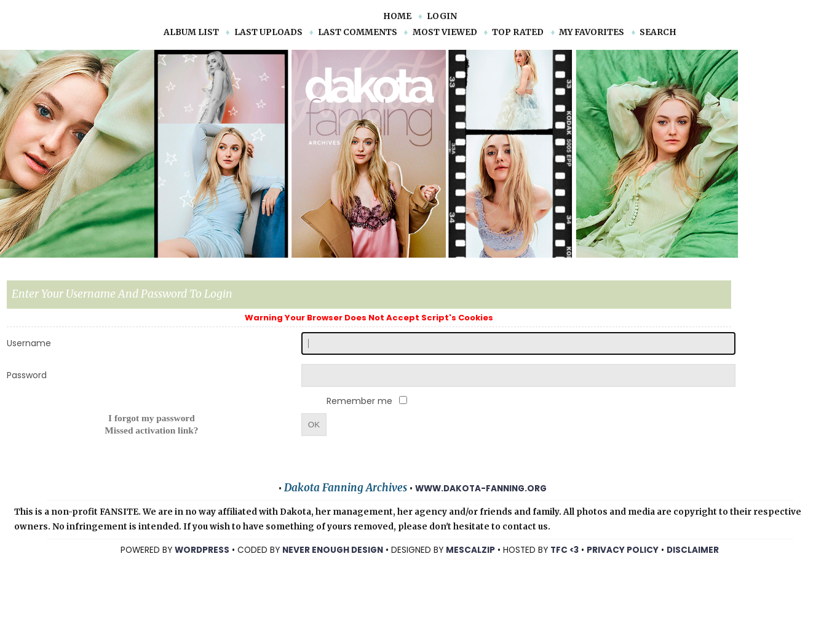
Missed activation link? (151, 430)
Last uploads (268, 32)
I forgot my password (152, 418)
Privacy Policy (623, 550)
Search (658, 32)
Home (397, 16)
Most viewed (445, 32)
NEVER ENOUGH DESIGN (333, 550)
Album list (191, 32)
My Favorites (592, 32)
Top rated (518, 32)
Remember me (361, 401)
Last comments (358, 32)
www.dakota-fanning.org (481, 489)
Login (442, 16)
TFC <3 (565, 550)
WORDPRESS (202, 550)
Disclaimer (693, 550)
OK (314, 425)
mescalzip (470, 550)
